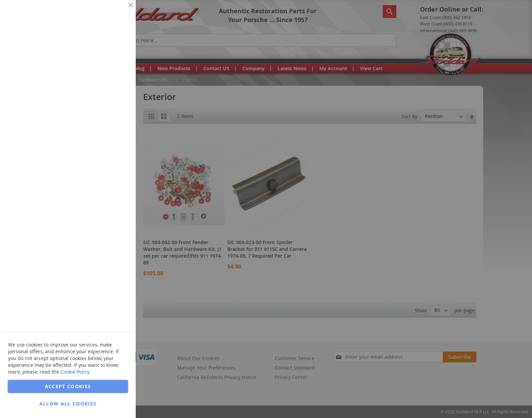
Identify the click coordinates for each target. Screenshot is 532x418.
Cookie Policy (75, 372)
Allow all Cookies (68, 404)
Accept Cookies (68, 386)
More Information (108, 52)
